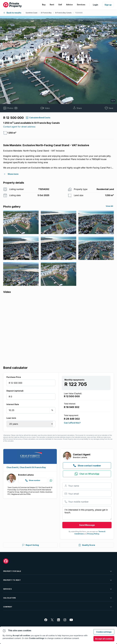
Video (45, 108)
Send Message (87, 525)
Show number (33, 480)
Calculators (58, 598)
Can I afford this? (72, 423)
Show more (13, 174)
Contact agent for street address (19, 127)
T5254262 (79, 13)
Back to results (12, 13)
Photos (10, 108)
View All (109, 206)
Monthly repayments (74, 380)
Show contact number (87, 466)
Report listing (30, 545)
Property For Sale (58, 571)
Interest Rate (13, 404)
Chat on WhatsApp (87, 474)
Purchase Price (14, 377)
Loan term (11, 418)
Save (109, 108)
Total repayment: (71, 415)
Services (58, 589)
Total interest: (70, 404)
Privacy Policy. (93, 534)
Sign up (108, 5)
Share (77, 108)
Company (58, 607)
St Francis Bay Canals (63, 13)
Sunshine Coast (31, 13)
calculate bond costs (40, 118)
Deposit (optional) (15, 391)
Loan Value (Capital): (73, 393)
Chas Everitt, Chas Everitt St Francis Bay (26, 467)
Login (95, 5)
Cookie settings (104, 632)
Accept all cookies (104, 639)
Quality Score (87, 545)
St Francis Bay (46, 13)
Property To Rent (58, 580)
